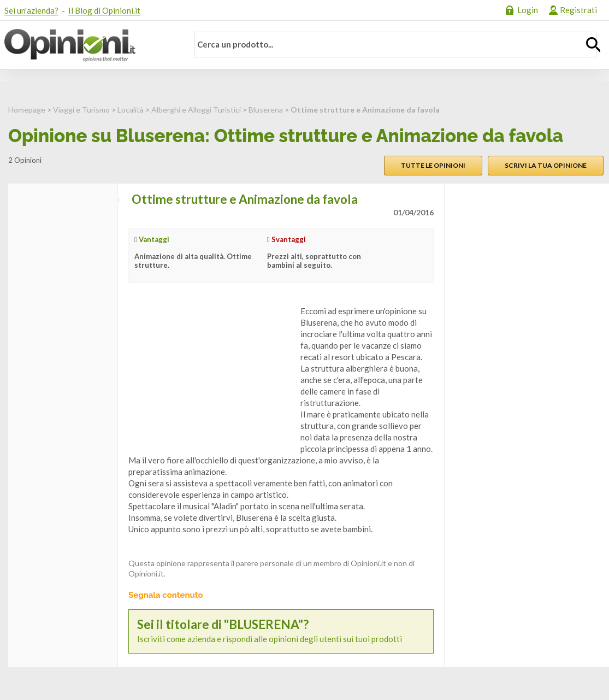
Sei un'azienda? (31, 10)
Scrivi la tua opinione (546, 165)
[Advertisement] (210, 374)
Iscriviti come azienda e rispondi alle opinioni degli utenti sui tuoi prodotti (281, 631)
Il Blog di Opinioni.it (104, 10)
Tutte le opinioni (433, 165)
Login (528, 10)
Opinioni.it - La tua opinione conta (89, 45)
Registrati (578, 10)
